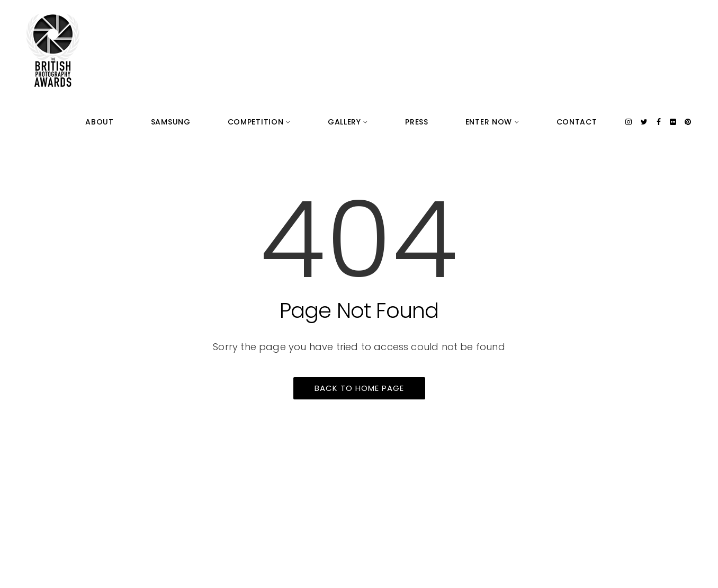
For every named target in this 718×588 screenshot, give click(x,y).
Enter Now (531, 21)
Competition (374, 21)
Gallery (437, 21)
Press (480, 21)
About (265, 21)
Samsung (311, 21)
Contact (590, 21)
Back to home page (359, 388)
